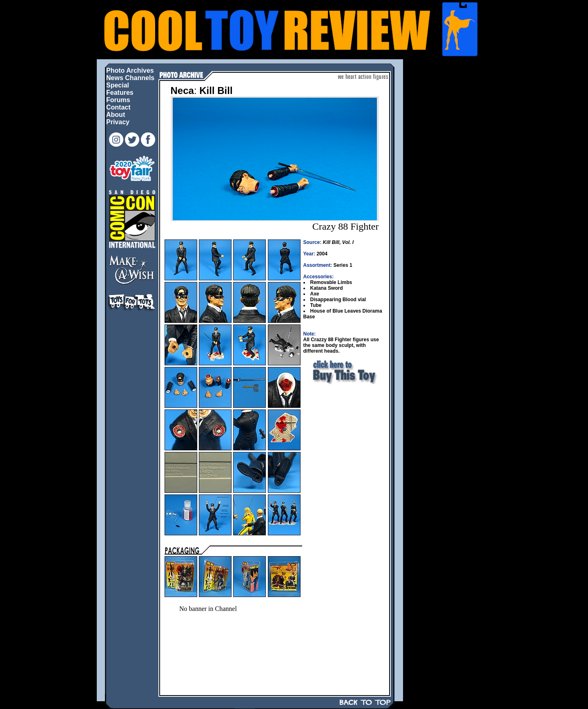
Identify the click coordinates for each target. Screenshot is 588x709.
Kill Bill (216, 91)
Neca (182, 91)
